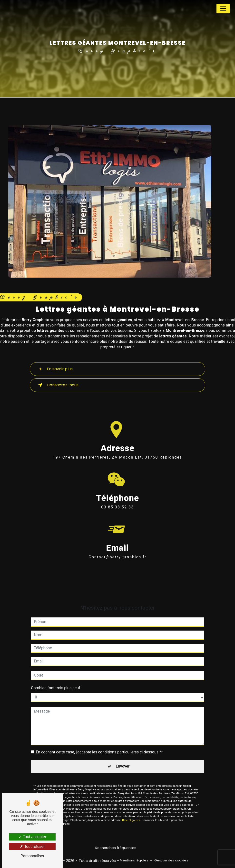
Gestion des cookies (171, 860)
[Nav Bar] (223, 9)
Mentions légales (134, 860)
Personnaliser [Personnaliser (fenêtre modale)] (32, 856)
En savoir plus (54, 369)
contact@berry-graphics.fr (117, 550)
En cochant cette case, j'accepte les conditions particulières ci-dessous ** (99, 745)
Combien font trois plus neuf (56, 681)
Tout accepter (32, 837)
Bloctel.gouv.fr (131, 813)
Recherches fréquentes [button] (116, 848)
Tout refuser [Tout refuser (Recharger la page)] (32, 846)
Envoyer (123, 759)
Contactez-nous (57, 385)
